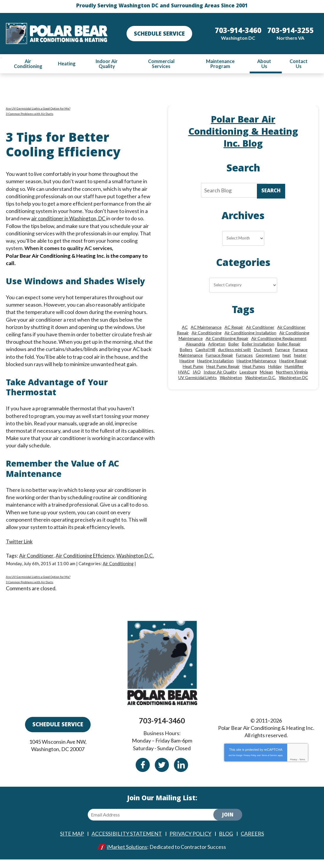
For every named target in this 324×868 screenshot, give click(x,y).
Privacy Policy (250, 764)
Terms (302, 768)
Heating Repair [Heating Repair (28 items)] (293, 362)
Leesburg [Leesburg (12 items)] (248, 373)
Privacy (294, 768)
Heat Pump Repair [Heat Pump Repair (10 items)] (223, 367)
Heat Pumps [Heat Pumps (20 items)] (254, 367)
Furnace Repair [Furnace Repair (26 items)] (219, 356)
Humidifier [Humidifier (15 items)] (294, 367)
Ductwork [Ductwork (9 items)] (263, 351)
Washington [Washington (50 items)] (231, 379)
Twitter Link (20, 542)
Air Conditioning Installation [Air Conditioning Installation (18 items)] (250, 334)
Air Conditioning (119, 572)
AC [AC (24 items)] (185, 328)
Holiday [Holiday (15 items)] (275, 367)
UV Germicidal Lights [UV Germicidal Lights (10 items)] (198, 379)
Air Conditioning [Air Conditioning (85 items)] (207, 334)
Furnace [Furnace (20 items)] (283, 351)
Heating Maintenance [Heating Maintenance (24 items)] (256, 362)
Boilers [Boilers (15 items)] (186, 351)
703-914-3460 (162, 729)
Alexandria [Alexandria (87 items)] (195, 345)
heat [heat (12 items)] (287, 356)
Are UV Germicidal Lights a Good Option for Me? (38, 109)
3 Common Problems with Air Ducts (30, 114)
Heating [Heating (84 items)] (187, 362)
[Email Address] (155, 824)
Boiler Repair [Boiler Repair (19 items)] (289, 345)
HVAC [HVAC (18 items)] (184, 373)
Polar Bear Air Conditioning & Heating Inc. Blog (243, 133)
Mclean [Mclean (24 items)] (266, 373)
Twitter (162, 774)
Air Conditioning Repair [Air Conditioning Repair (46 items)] (227, 339)
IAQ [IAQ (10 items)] (197, 373)
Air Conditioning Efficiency (87, 556)
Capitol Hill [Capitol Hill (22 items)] (205, 351)
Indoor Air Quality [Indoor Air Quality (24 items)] (220, 373)
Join (228, 824)
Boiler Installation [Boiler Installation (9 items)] (258, 345)
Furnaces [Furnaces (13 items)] (244, 356)
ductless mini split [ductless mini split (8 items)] (235, 351)
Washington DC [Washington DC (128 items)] (294, 379)
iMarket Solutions (127, 855)
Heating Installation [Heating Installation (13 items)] (215, 362)
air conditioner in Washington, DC (70, 219)
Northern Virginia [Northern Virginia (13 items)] (292, 373)
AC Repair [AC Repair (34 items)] (234, 328)
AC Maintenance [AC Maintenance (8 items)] (206, 328)
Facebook (143, 774)
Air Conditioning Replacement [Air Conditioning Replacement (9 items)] (279, 339)
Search (271, 192)
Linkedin (181, 774)
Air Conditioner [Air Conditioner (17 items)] (260, 328)
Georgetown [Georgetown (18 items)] (268, 356)
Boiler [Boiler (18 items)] (234, 345)
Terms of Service (269, 764)
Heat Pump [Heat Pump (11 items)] (193, 367)
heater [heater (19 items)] (300, 356)
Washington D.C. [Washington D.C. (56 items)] (261, 379)
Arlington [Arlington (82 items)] (217, 345)
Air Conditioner (37, 556)
